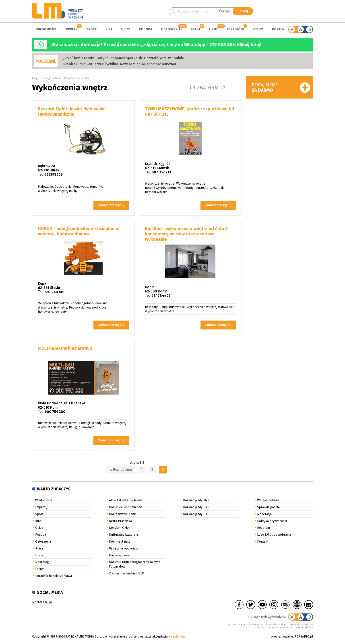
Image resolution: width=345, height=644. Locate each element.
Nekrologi (235, 29)
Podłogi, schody (90, 423)
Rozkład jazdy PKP (196, 514)
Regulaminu (177, 637)
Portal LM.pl (42, 602)
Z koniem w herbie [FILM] (127, 573)
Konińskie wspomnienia (126, 507)
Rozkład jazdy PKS (196, 507)
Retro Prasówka (120, 521)
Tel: (41, 174)
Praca (195, 29)
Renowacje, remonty (88, 187)
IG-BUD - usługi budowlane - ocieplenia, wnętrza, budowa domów (79, 231)
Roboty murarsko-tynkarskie (204, 188)
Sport (91, 29)
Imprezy (71, 29)
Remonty (151, 307)
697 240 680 (55, 292)
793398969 (54, 174)
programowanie (282, 637)
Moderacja (264, 514)
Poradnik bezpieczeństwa (54, 576)
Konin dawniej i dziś (123, 514)
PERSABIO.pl (304, 637)
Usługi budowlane (172, 307)
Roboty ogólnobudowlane (89, 303)
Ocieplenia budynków (53, 303)
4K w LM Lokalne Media (126, 500)
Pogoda (146, 29)
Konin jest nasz (120, 542)
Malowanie (45, 187)
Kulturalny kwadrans (124, 535)
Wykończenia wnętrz (77, 78)
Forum (258, 29)
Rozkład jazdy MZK (196, 500)
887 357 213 (161, 172)
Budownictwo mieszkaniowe (58, 423)
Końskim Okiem (120, 528)
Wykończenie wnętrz (160, 184)
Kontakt (263, 542)
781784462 (161, 295)
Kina (109, 29)
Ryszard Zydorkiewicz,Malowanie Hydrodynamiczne (72, 111)
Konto (277, 29)
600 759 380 (55, 412)
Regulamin (265, 528)
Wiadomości (46, 29)
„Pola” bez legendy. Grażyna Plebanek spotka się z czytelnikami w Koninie (124, 58)
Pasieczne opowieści (124, 548)
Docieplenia (63, 187)
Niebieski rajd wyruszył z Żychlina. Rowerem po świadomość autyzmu (120, 64)
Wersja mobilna (268, 500)
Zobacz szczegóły (111, 205)
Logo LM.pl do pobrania (274, 535)
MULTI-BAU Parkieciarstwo (65, 348)
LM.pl (35, 78)
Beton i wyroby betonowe (163, 188)
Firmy (213, 29)
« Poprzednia (121, 470)
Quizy (126, 29)
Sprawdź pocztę (269, 507)
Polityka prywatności (272, 521)
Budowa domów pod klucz (88, 308)
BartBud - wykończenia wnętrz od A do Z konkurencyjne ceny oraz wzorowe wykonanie (186, 234)
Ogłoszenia (171, 29)
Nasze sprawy (119, 555)
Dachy (73, 191)
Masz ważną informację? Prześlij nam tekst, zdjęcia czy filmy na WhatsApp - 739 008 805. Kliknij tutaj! (157, 45)
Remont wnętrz (156, 192)
